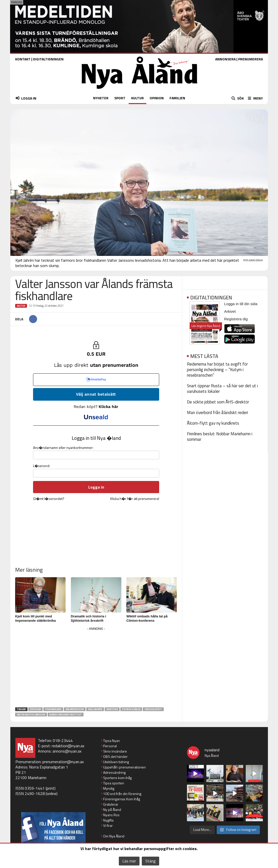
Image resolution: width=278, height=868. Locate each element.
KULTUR (137, 98)
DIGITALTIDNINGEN (48, 59)
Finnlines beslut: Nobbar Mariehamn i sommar (220, 437)
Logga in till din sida (241, 304)
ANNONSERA (225, 59)
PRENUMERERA (251, 59)
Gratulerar (111, 804)
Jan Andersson (75, 709)
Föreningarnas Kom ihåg (122, 799)
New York (112, 709)
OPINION (157, 98)
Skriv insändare (115, 751)
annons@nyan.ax (67, 751)
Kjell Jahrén (95, 709)
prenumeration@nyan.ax (63, 762)
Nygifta (108, 820)
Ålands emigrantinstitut (66, 715)
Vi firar (108, 825)
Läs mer (129, 861)
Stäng (150, 861)
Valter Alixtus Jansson (31, 715)
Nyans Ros (111, 815)
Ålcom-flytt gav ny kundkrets (213, 423)
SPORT (120, 98)
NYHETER (101, 98)
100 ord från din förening (122, 794)
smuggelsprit (153, 709)
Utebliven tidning (116, 762)
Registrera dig (236, 319)
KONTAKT (23, 59)
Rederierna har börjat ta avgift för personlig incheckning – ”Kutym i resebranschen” (217, 370)
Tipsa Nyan (112, 741)
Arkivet (230, 311)
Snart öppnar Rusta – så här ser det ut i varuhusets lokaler (222, 389)
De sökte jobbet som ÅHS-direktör (218, 402)
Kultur (21, 306)
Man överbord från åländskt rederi (217, 413)
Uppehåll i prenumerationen (124, 767)
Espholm (35, 709)
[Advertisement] (96, 667)
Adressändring (114, 772)
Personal (110, 746)
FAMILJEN (177, 98)
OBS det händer (115, 756)
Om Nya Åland (114, 836)
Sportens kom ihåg (117, 778)
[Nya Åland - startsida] (140, 90)
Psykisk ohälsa (131, 709)
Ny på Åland (112, 810)
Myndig (109, 788)
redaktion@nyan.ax (68, 746)
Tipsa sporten (114, 783)
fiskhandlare (53, 709)
